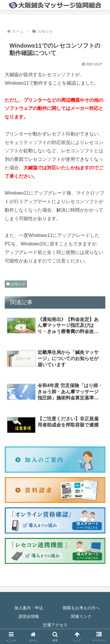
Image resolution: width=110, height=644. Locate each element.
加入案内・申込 (29, 608)
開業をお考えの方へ (81, 608)
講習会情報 (29, 616)
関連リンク (81, 616)
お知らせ (16, 284)
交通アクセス (55, 625)
